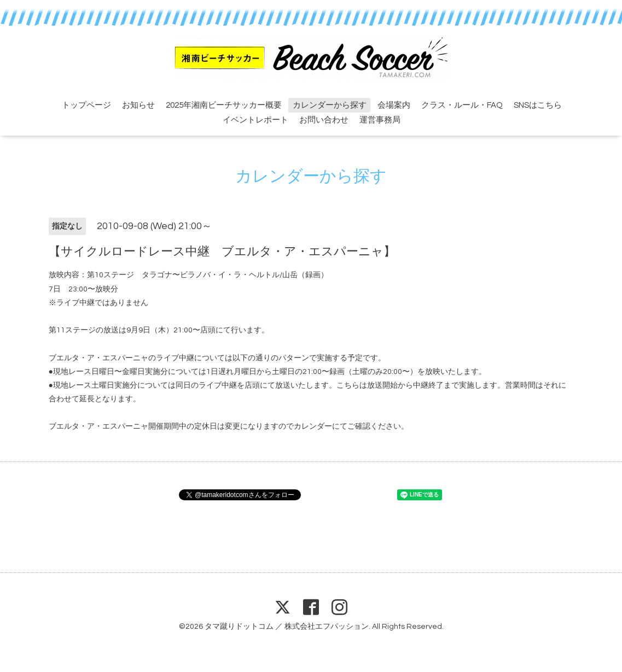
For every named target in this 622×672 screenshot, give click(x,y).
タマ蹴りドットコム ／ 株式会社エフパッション (287, 627)
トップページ (86, 105)
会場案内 (394, 105)
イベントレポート (255, 120)
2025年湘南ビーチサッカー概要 (224, 105)
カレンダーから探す (330, 105)
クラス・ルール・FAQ (462, 105)
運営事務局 (380, 120)
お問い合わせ (324, 120)
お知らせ (138, 105)
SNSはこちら (538, 105)
